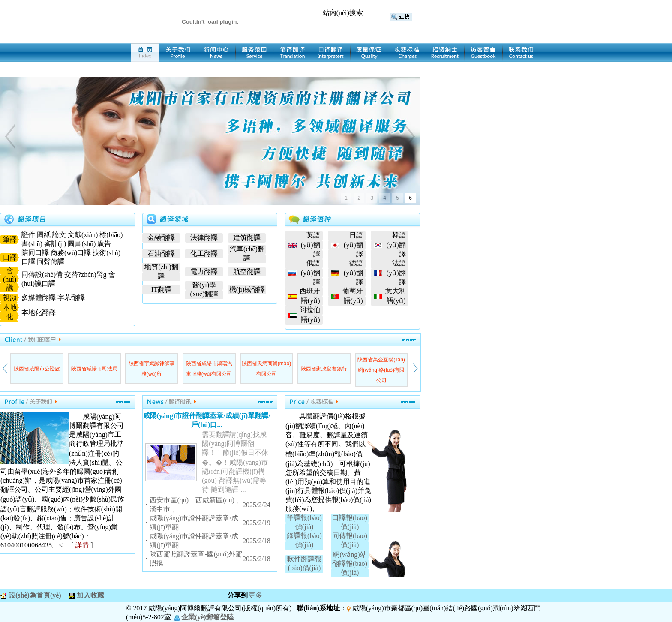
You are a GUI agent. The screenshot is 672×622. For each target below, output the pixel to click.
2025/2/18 (256, 541)
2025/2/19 (256, 523)
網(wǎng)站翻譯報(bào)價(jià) (350, 563)
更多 (255, 595)
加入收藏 (90, 595)
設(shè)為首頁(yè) (34, 595)
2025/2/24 (256, 505)
